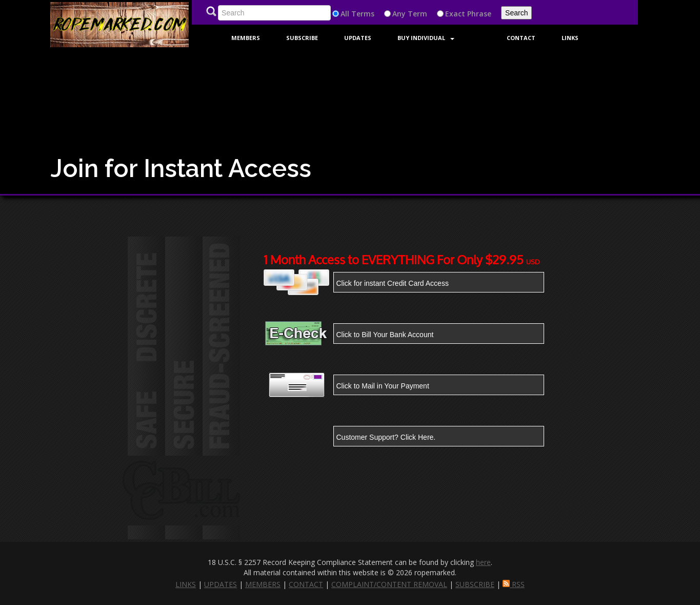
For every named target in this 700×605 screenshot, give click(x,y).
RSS (514, 584)
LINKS (186, 584)
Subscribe (302, 38)
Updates (358, 38)
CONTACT (306, 584)
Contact (521, 38)
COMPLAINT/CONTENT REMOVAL (389, 584)
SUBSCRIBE (475, 584)
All (345, 14)
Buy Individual (426, 38)
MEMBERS (263, 584)
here (483, 562)
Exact (455, 14)
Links (570, 38)
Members (246, 38)
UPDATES (221, 584)
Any (399, 14)
